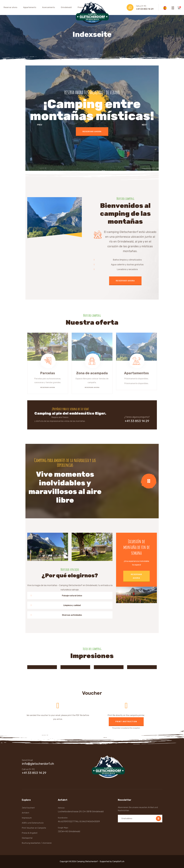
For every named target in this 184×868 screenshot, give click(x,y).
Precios (81, 7)
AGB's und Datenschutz (33, 823)
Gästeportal (27, 838)
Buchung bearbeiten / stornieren (37, 843)
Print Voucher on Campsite (34, 828)
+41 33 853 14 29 (145, 9)
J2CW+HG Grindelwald (69, 831)
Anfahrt (26, 813)
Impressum (27, 818)
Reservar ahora (10, 7)
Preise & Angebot (30, 833)
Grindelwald (66, 7)
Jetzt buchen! (28, 808)
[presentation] (37, 125)
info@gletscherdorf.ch (38, 764)
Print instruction (126, 722)
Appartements (30, 7)
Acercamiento (48, 7)
